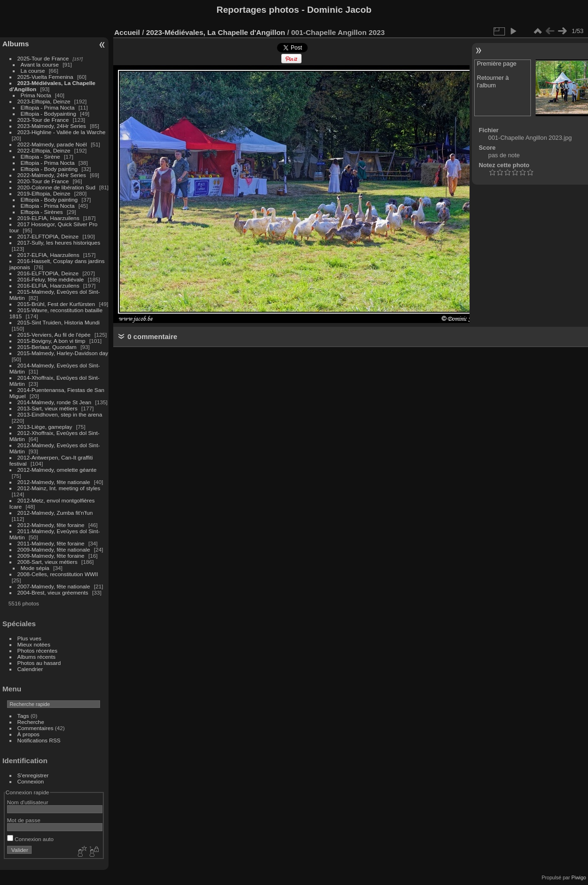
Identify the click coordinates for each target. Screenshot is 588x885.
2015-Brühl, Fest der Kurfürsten (56, 304)
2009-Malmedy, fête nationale (54, 549)
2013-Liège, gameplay (45, 427)
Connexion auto (30, 839)
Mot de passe (24, 820)
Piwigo (579, 877)
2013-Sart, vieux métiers (48, 408)
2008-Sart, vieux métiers (48, 562)
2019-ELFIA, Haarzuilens (48, 218)
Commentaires (36, 728)
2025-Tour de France (43, 58)
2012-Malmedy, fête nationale (54, 482)
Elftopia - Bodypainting (49, 114)
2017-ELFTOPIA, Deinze (48, 236)
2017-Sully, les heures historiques (59, 243)
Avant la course (40, 64)
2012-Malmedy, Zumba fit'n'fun (55, 513)
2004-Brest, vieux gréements (53, 592)
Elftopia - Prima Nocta (48, 107)
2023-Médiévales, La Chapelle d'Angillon (215, 32)
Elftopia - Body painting (49, 169)
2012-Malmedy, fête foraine (51, 525)
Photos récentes (38, 651)
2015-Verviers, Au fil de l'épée (54, 335)
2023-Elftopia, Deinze (44, 101)
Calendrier (30, 669)
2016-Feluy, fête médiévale (51, 279)
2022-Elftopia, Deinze (44, 150)
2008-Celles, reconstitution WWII (58, 574)
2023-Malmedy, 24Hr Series (52, 126)
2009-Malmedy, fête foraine (51, 556)
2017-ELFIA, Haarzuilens (49, 255)
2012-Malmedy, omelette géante (57, 470)
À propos (29, 734)
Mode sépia (35, 568)
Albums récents (37, 657)
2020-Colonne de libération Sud (57, 187)
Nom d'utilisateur (28, 802)
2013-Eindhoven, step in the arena (60, 414)
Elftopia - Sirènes (42, 212)
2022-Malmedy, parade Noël (52, 144)
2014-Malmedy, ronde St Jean (55, 402)
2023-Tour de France (43, 120)
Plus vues (29, 638)
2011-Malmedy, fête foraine (51, 543)
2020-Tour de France (43, 181)
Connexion (31, 781)
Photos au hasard (39, 663)
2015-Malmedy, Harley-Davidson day (63, 353)
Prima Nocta (36, 95)
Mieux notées (34, 644)
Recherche (31, 722)
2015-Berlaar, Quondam (47, 347)
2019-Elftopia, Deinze (44, 193)
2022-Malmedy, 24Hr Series (52, 175)
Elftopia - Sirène (41, 157)
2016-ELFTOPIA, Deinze (48, 273)
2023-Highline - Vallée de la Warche (62, 132)
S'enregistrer (33, 775)
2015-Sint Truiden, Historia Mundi (59, 322)
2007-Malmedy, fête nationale (54, 586)
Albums (16, 44)
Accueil (127, 32)
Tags (23, 716)
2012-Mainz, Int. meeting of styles (59, 488)
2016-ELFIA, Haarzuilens (48, 285)
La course (33, 71)
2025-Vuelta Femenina (46, 77)
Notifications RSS (39, 740)
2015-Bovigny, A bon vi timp (51, 341)
